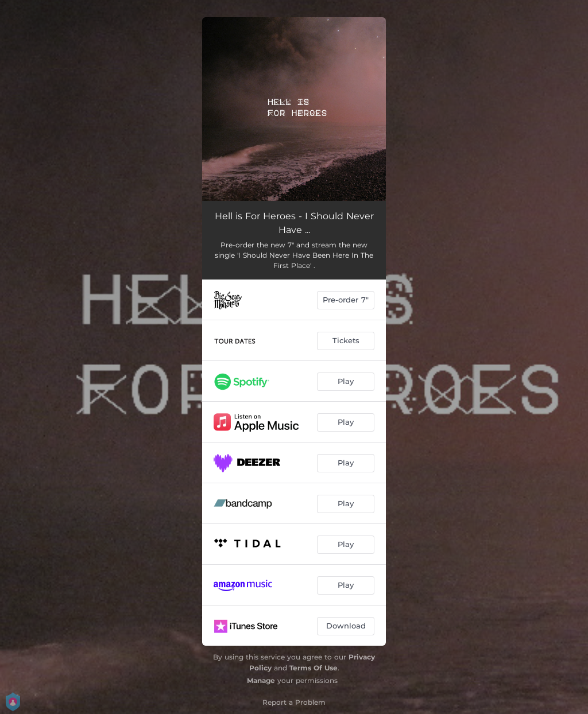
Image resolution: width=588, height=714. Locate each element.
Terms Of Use (314, 668)
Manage (261, 680)
